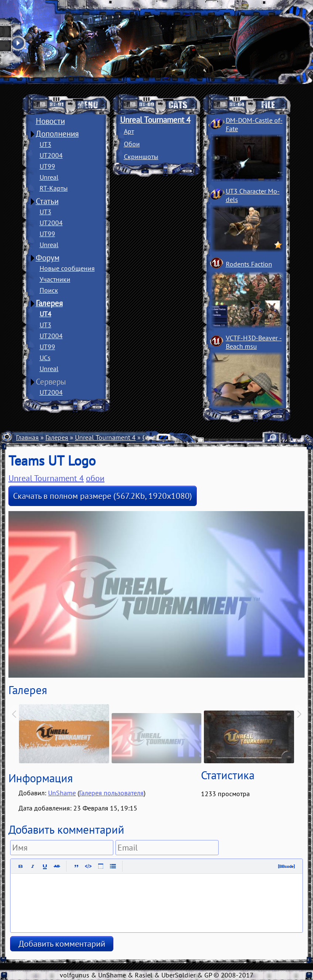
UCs (45, 358)
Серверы (51, 382)
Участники (55, 279)
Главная (27, 437)
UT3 (45, 144)
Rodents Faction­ (249, 264)
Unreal (49, 177)
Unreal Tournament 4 (155, 120)
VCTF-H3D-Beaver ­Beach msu (254, 342)
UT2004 (51, 155)
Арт (129, 131)
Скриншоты (141, 156)
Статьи (47, 201)
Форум (48, 258)
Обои (132, 144)
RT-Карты (54, 188)
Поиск (49, 290)
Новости (50, 121)
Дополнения (57, 134)
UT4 (45, 314)
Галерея (49, 303)
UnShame (62, 793)
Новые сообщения (67, 268)
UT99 (47, 166)
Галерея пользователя (111, 793)
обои (95, 478)
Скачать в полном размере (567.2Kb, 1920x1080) (103, 496)
